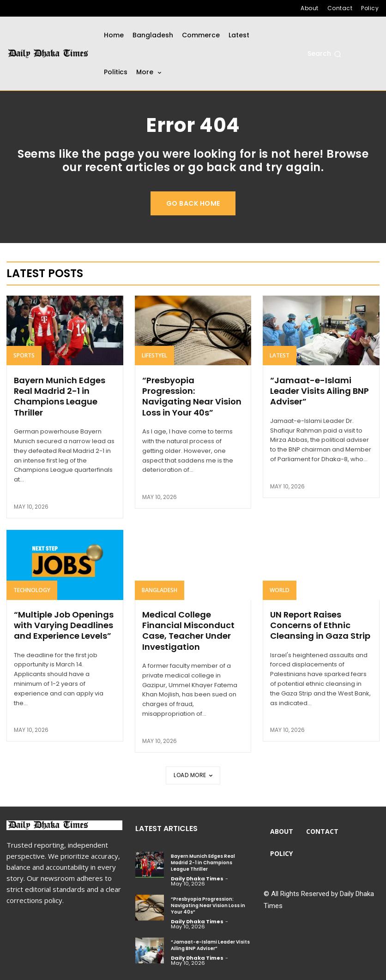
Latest (280, 356)
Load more (193, 775)
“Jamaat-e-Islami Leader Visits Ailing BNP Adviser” (320, 391)
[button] (324, 54)
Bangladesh (160, 590)
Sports (24, 356)
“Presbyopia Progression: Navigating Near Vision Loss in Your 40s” (192, 396)
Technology (32, 590)
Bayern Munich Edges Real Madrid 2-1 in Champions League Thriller (60, 396)
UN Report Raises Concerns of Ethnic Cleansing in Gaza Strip (320, 625)
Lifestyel (154, 356)
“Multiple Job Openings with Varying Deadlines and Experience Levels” (64, 625)
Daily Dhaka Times (197, 879)
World (280, 590)
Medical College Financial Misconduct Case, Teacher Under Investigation (188, 631)
